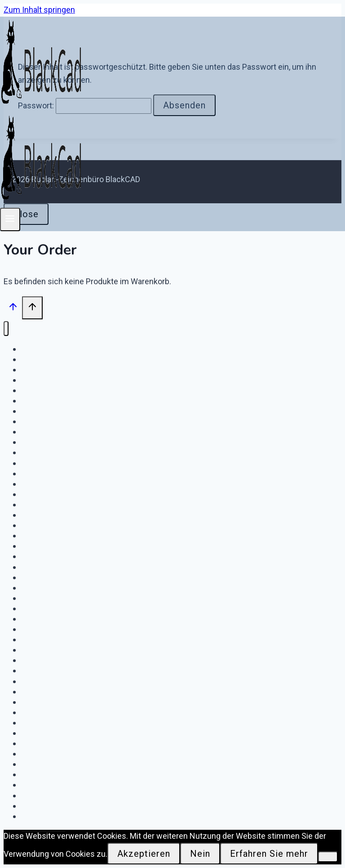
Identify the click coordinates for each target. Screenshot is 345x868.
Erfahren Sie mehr (269, 854)
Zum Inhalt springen (39, 10)
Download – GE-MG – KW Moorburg (98, 442)
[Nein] (328, 857)
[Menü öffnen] (10, 219)
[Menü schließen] (6, 329)
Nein (200, 854)
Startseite (43, 816)
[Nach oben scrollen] (13, 309)
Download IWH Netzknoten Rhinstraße (104, 577)
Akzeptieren (144, 854)
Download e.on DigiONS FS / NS (88, 806)
